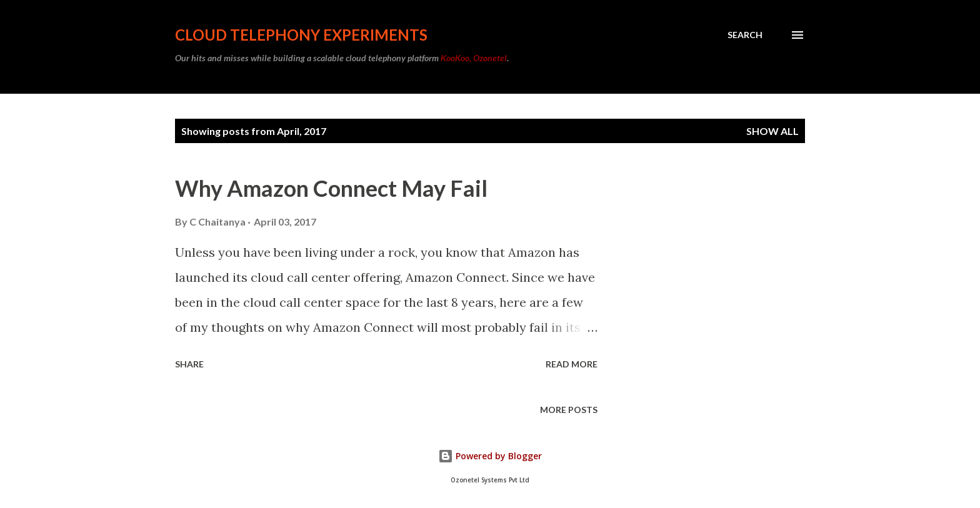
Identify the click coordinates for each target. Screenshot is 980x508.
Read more (572, 364)
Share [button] (189, 364)
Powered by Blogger (490, 456)
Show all (772, 131)
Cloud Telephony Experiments (301, 35)
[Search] (745, 35)
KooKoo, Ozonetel (474, 58)
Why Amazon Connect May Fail (331, 188)
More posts (569, 410)
